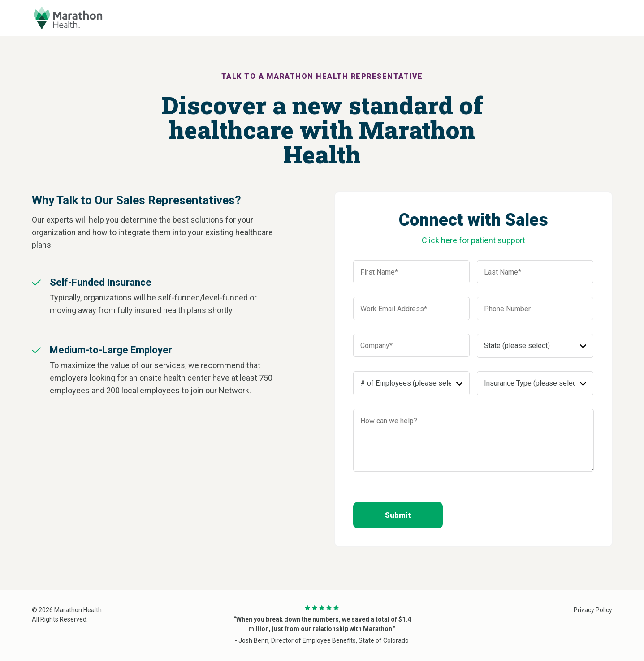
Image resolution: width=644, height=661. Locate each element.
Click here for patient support (473, 240)
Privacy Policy (593, 610)
